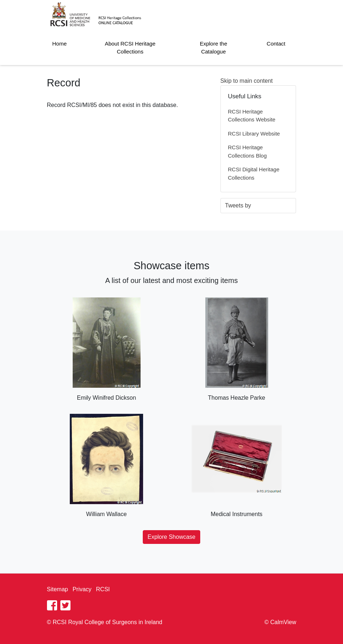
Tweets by (238, 205)
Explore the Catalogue (214, 48)
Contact (276, 44)
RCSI (103, 589)
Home (60, 44)
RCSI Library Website (254, 134)
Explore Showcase (171, 537)
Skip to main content (247, 81)
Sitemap (58, 589)
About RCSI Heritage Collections (130, 48)
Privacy (82, 589)
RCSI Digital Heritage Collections (254, 173)
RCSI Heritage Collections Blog (248, 151)
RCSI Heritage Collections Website (252, 116)
